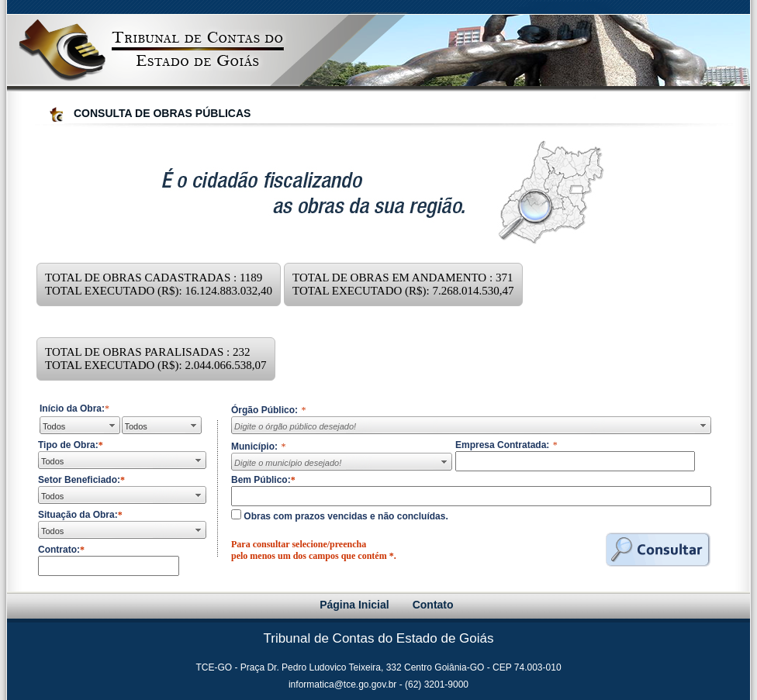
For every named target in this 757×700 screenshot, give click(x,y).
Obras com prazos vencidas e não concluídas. (345, 516)
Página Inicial (354, 605)
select (112, 425)
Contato (433, 605)
